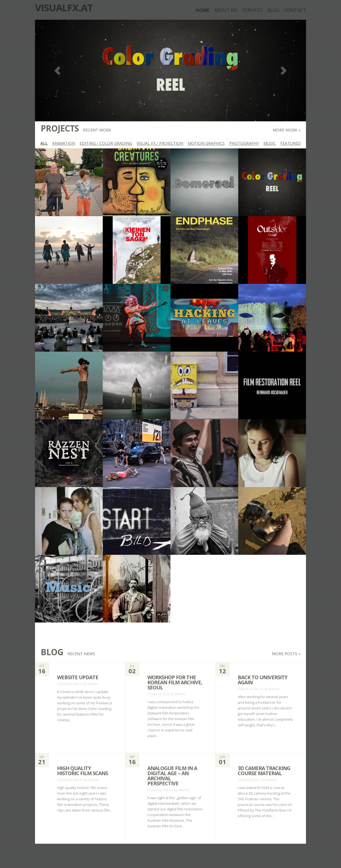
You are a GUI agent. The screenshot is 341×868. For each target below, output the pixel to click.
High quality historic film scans (82, 771)
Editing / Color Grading (106, 143)
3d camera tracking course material (264, 771)
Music (270, 143)
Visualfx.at (64, 8)
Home (202, 10)
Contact (295, 10)
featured (290, 143)
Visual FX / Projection (160, 143)
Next (284, 71)
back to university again (263, 680)
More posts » (286, 654)
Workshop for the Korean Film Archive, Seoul (175, 682)
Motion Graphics (206, 143)
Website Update (78, 677)
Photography (244, 143)
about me (226, 10)
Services (253, 10)
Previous (57, 71)
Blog (273, 10)
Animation (64, 143)
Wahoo (93, 684)
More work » (287, 130)
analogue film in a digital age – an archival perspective (172, 776)
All (44, 143)
